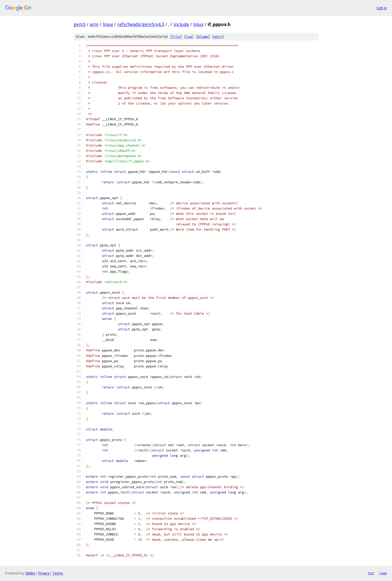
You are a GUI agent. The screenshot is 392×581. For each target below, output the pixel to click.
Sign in (382, 8)
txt (371, 573)
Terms (58, 573)
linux (108, 24)
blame (203, 37)
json (383, 573)
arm (94, 24)
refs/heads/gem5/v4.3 (141, 24)
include (181, 24)
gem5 (79, 24)
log (189, 37)
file (176, 37)
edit (218, 37)
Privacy (44, 573)
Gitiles (30, 573)
